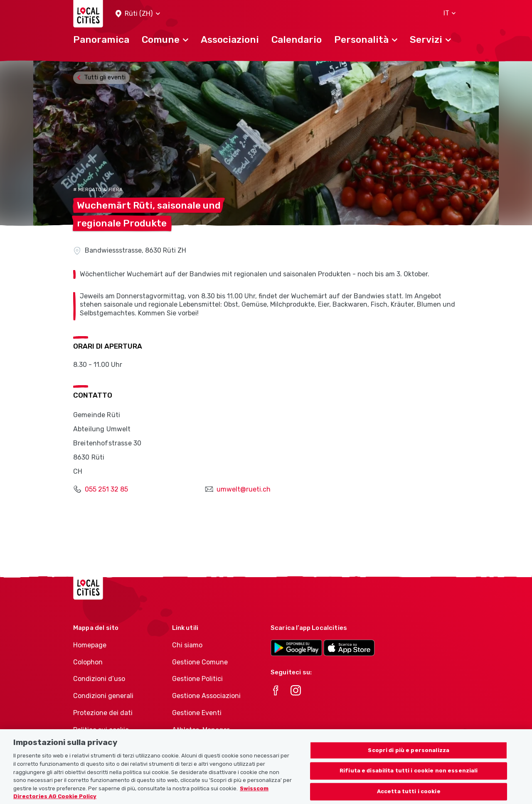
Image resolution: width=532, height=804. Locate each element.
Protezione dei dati (103, 713)
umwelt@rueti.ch (244, 489)
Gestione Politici (197, 679)
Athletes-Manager (201, 730)
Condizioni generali (103, 696)
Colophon (88, 662)
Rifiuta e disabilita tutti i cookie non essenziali (409, 781)
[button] (138, 14)
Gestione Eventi (197, 713)
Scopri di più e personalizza (409, 760)
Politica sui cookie (101, 730)
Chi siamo (187, 645)
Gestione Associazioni (206, 696)
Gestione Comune (200, 662)
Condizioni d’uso (99, 679)
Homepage (90, 645)
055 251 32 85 (106, 489)
